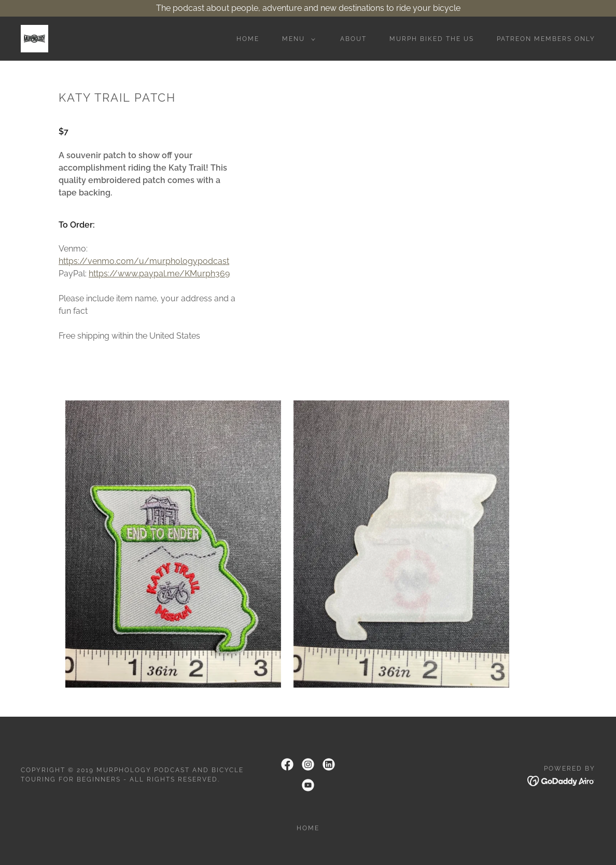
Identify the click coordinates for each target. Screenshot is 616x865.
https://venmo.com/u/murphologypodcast (144, 261)
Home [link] (248, 39)
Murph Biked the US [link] (432, 39)
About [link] (353, 39)
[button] (297, 39)
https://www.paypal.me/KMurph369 (159, 274)
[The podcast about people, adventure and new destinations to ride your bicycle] (308, 8)
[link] (34, 38)
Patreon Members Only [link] (546, 39)
